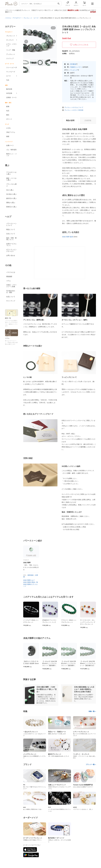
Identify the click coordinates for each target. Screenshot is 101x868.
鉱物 (8, 106)
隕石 (8, 115)
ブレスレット (11, 36)
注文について (11, 234)
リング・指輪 (11, 50)
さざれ (8, 128)
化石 (8, 111)
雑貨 (8, 136)
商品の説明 (70, 120)
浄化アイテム (11, 132)
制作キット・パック (11, 155)
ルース (8, 76)
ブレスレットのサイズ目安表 (74, 110)
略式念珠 (9, 89)
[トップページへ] (11, 5)
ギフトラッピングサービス (11, 250)
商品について (11, 229)
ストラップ (10, 58)
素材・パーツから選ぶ (11, 179)
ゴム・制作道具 (11, 150)
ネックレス (10, 40)
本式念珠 (9, 93)
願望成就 (31, 575)
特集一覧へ (92, 711)
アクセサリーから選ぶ (11, 173)
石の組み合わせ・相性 (11, 292)
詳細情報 (88, 120)
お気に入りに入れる (79, 45)
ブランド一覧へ (91, 764)
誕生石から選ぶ (11, 198)
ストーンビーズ (11, 67)
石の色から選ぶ (11, 194)
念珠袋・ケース (11, 97)
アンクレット (11, 54)
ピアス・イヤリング (11, 45)
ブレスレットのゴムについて (74, 107)
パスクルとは (11, 272)
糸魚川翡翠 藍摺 (68, 237)
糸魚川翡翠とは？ (29, 580)
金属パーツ (10, 145)
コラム (8, 281)
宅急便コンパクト (76, 67)
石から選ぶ (10, 190)
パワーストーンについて (11, 224)
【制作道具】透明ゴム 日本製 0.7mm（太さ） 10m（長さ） (31, 622)
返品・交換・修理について (11, 239)
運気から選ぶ (11, 203)
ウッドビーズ (11, 72)
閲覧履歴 (9, 277)
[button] (26, 42)
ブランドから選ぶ (11, 185)
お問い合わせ (11, 255)
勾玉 (8, 80)
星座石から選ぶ (11, 207)
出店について (11, 297)
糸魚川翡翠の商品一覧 (31, 582)
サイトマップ (11, 301)
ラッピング (74, 70)
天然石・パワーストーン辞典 (11, 286)
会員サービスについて (11, 245)
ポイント (9, 119)
